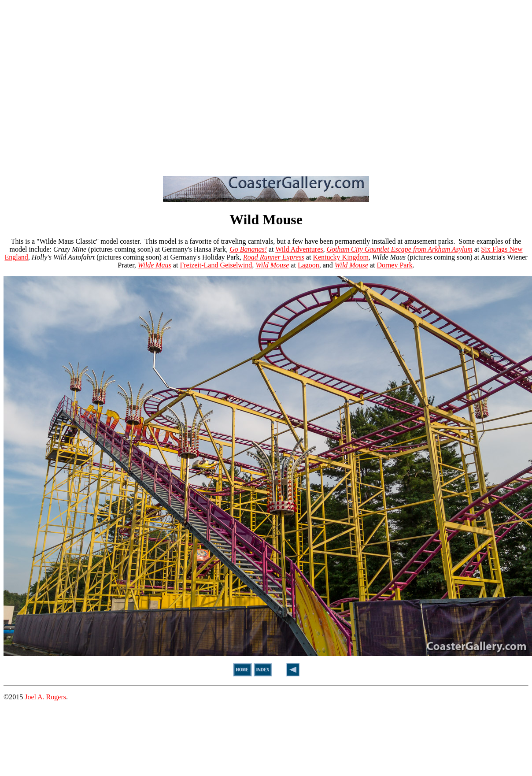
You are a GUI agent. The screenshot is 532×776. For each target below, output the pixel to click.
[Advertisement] (83, 86)
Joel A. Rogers (45, 697)
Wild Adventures (299, 249)
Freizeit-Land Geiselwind (216, 265)
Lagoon (308, 265)
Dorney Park (394, 265)
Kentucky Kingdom (341, 257)
